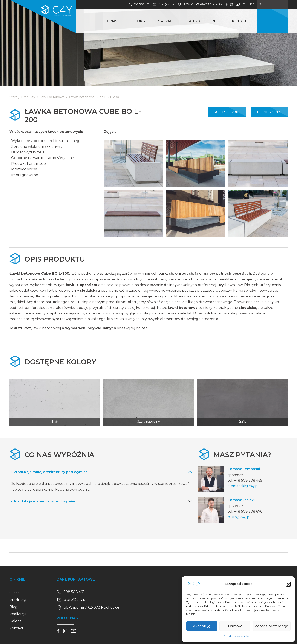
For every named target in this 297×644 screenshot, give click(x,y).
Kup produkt (227, 112)
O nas (112, 21)
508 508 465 (139, 4)
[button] (288, 584)
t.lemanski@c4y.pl (243, 486)
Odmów (235, 626)
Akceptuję (202, 626)
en (245, 4)
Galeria (194, 21)
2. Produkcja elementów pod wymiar (43, 501)
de (252, 4)
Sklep (273, 21)
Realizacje (166, 21)
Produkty (137, 21)
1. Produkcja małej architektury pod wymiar (49, 472)
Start (13, 97)
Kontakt (239, 21)
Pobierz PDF (269, 112)
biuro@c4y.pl (164, 4)
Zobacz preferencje (272, 626)
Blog (216, 21)
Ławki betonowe (52, 97)
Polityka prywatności (236, 636)
